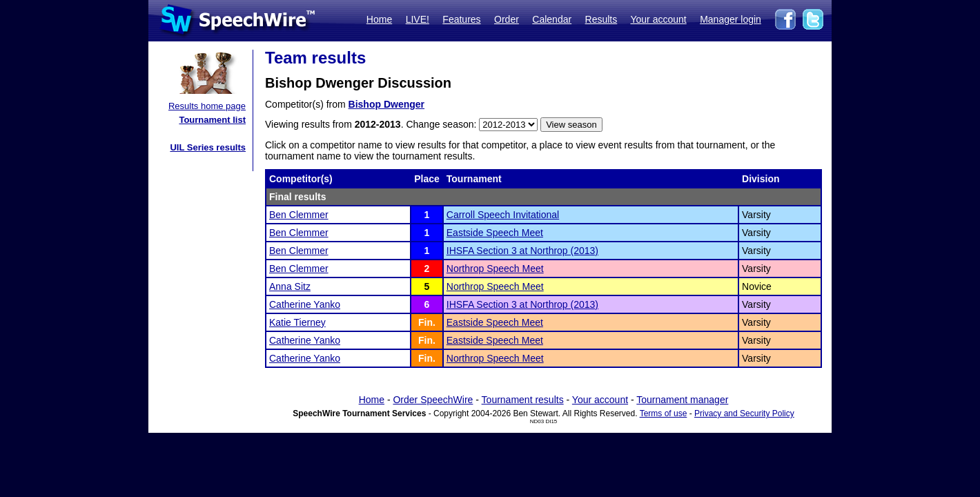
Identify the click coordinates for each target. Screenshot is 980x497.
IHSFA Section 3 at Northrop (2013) (522, 251)
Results (601, 19)
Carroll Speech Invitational (503, 215)
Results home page (207, 106)
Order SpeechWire (433, 400)
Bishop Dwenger (386, 104)
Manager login (731, 19)
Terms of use (664, 413)
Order (507, 19)
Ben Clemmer (299, 215)
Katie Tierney (297, 322)
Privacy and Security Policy (744, 413)
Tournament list (212, 120)
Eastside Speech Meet (495, 233)
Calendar (552, 19)
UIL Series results (208, 147)
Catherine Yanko (305, 304)
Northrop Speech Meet (495, 269)
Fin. (427, 322)
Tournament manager (682, 400)
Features (461, 19)
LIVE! (418, 19)
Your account (658, 19)
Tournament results (523, 400)
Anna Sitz (290, 286)
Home (379, 19)
